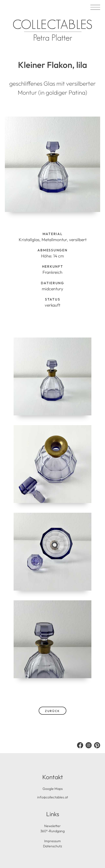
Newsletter (52, 826)
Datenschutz (52, 846)
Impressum (52, 841)
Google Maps (53, 789)
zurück (52, 711)
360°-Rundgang (52, 831)
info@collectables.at (53, 797)
